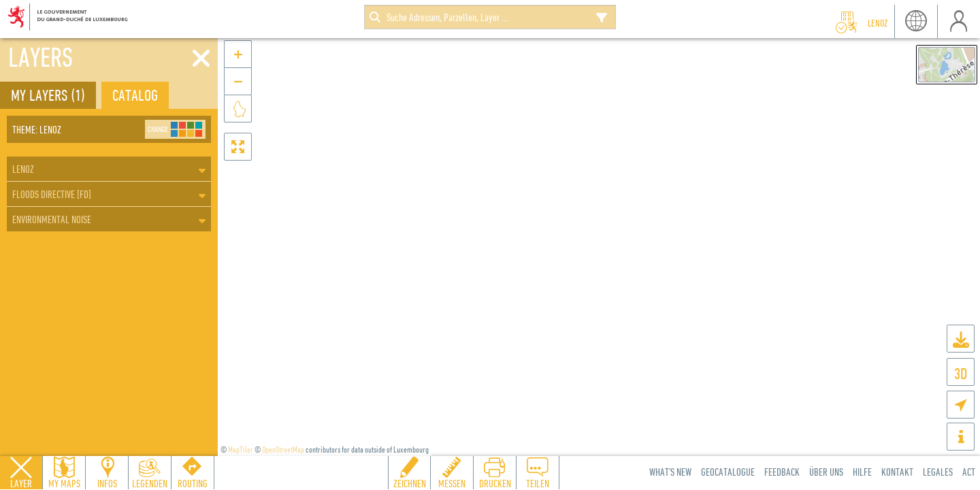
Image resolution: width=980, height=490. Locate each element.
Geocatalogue (728, 472)
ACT (969, 472)
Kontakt (897, 472)
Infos (107, 483)
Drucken (495, 483)
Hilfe (862, 472)
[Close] (201, 59)
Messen (452, 483)
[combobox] (490, 17)
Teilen (538, 483)
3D (961, 373)
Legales (938, 472)
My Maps (64, 483)
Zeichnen (410, 483)
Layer (21, 483)
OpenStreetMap (283, 450)
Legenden (150, 483)
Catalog (135, 95)
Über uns (826, 472)
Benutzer (959, 21)
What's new (670, 472)
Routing (193, 483)
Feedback (782, 472)
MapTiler (241, 450)
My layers (48, 95)
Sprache (916, 21)
